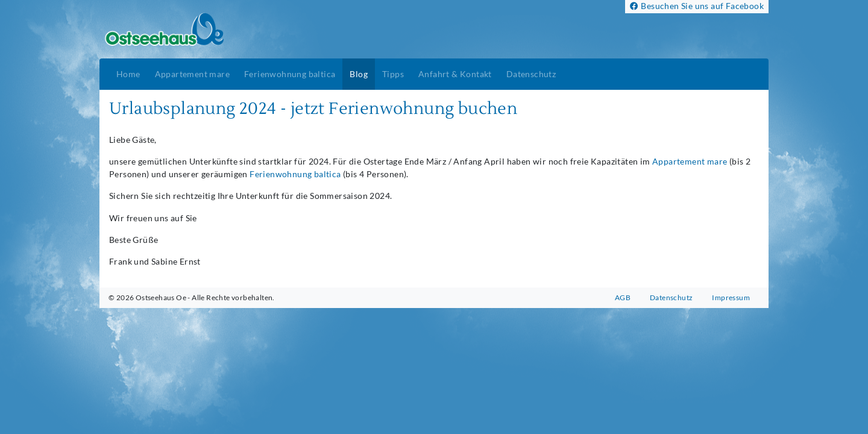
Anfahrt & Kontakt (455, 74)
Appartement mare (192, 74)
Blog (359, 74)
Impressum (731, 297)
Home (128, 74)
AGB (623, 297)
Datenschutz (531, 74)
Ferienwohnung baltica (290, 74)
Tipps (393, 74)
